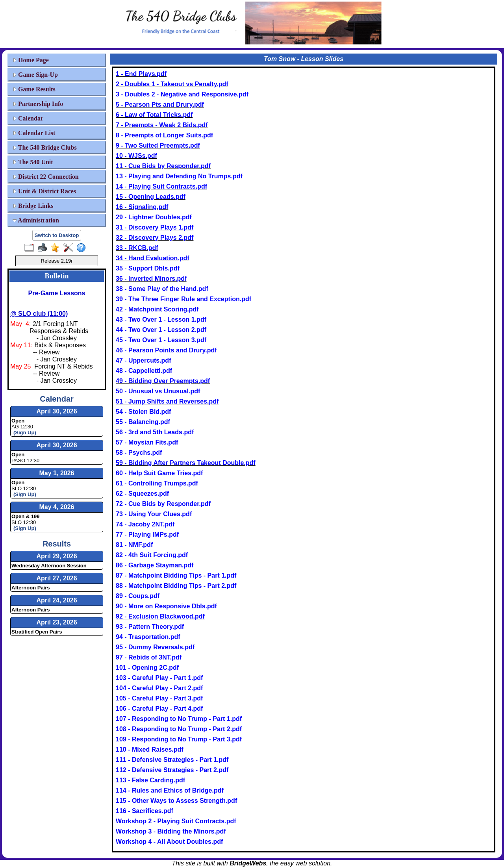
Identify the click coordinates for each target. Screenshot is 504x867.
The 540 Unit (33, 162)
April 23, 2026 (57, 622)
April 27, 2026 (57, 578)
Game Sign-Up (35, 75)
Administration (36, 220)
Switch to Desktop (57, 235)
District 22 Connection (46, 177)
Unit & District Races (44, 191)
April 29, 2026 (57, 556)
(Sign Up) (25, 433)
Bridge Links (33, 206)
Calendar (28, 118)
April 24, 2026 (57, 600)
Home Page (31, 60)
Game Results (34, 89)
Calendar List (34, 133)
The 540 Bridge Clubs (45, 147)
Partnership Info (38, 104)
